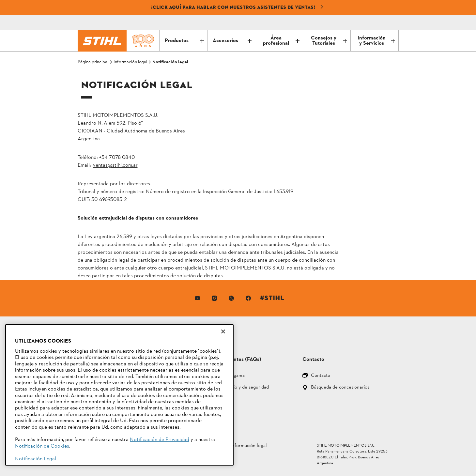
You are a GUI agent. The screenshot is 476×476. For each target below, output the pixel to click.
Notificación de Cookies (42, 446)
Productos (184, 41)
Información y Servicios (376, 41)
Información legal (249, 446)
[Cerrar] (223, 331)
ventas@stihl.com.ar (115, 165)
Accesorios (232, 41)
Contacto (321, 376)
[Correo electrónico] (366, 23)
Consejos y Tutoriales (329, 41)
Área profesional (281, 41)
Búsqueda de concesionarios (340, 388)
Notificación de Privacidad (160, 440)
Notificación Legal (36, 459)
